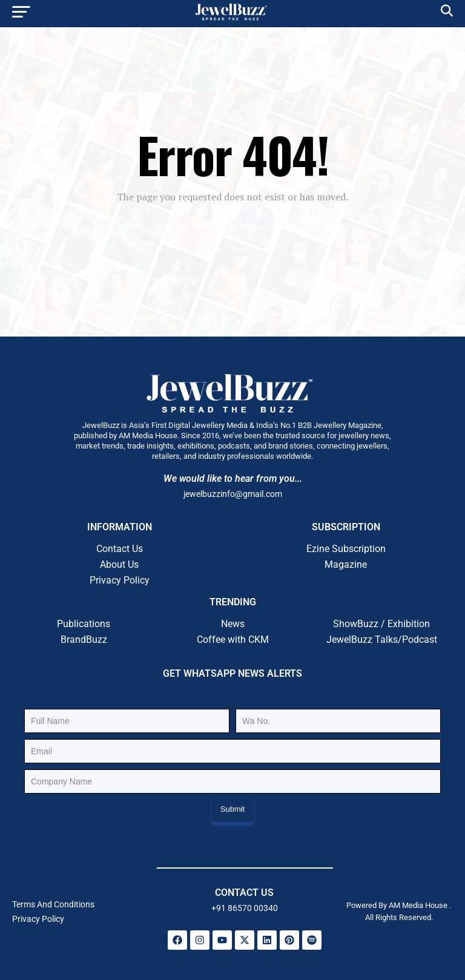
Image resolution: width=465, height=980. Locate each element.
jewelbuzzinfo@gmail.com (233, 494)
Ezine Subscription (346, 549)
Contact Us (120, 549)
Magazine (346, 564)
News (233, 624)
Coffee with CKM (233, 640)
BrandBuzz (84, 640)
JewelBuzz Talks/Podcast (382, 640)
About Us (119, 564)
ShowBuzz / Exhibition (381, 624)
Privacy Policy (120, 580)
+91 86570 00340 (245, 908)
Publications (84, 624)
